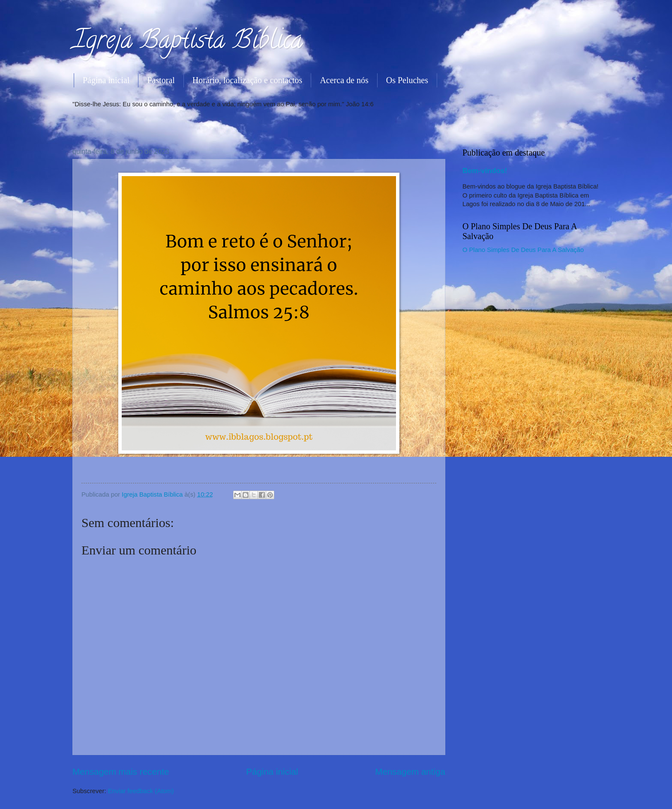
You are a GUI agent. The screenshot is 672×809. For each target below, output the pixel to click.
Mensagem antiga (410, 772)
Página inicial (106, 80)
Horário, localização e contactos (247, 80)
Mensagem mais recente (121, 772)
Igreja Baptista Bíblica (187, 42)
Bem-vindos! (485, 171)
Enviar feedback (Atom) (141, 791)
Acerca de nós (344, 80)
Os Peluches (407, 80)
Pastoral (161, 80)
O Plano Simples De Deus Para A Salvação (523, 250)
